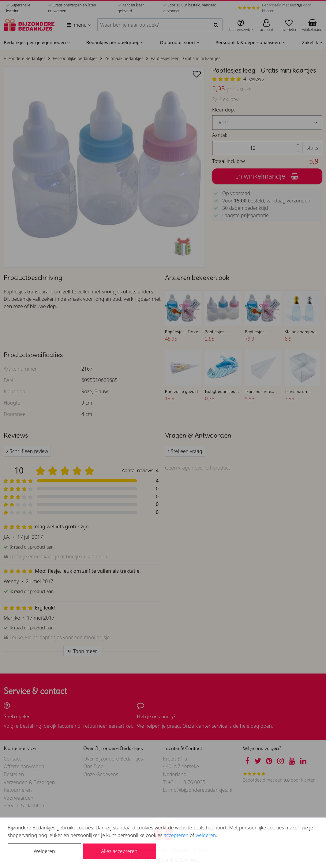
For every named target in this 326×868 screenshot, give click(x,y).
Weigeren (44, 851)
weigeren (206, 835)
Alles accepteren (119, 851)
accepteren (176, 835)
